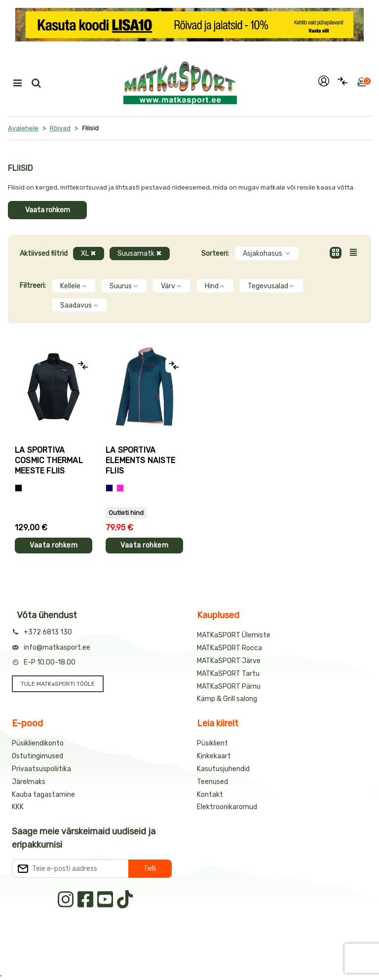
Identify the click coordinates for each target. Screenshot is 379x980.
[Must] (19, 488)
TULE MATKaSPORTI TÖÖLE (58, 684)
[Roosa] (120, 488)
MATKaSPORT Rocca (229, 648)
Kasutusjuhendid (223, 769)
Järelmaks (29, 782)
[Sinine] (109, 488)
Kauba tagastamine (43, 795)
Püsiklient (212, 743)
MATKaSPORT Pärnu (229, 686)
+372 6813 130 (48, 632)
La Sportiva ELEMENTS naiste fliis (140, 460)
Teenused (212, 782)
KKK (18, 807)
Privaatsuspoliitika (41, 769)
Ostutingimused (38, 756)
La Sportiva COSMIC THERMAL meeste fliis (49, 460)
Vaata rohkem (48, 210)
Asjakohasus (267, 254)
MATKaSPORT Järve (229, 661)
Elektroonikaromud (227, 807)
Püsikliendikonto (38, 743)
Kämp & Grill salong (227, 699)
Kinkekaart (214, 756)
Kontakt (210, 795)
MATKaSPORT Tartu (228, 674)
